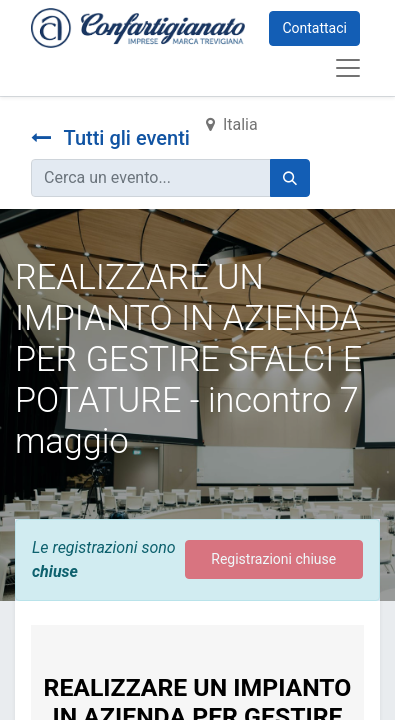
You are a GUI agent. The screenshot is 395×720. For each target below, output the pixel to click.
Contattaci (314, 28)
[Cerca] (290, 178)
